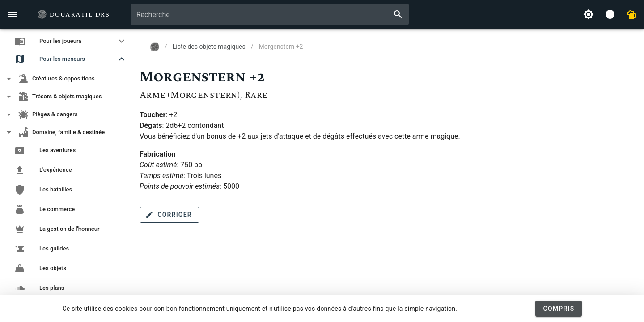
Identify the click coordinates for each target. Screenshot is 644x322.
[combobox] (270, 14)
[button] (67, 41)
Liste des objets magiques (209, 47)
